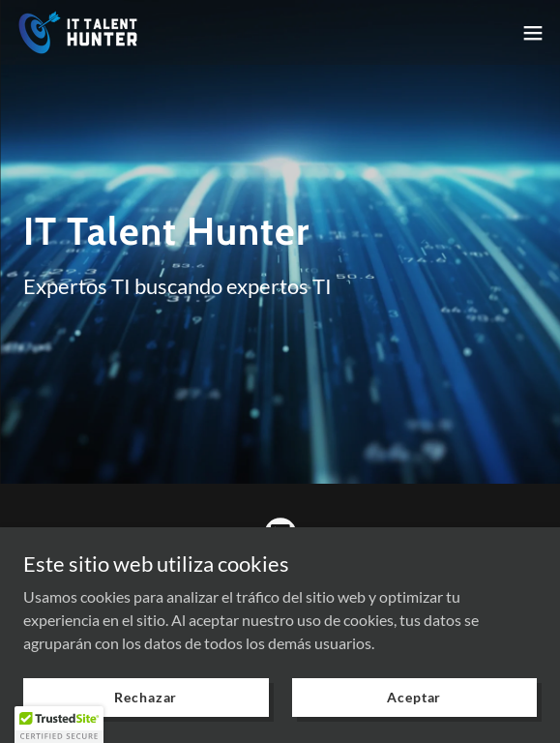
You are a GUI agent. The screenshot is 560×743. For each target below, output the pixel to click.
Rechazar (146, 697)
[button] (533, 33)
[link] (78, 32)
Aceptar (414, 697)
